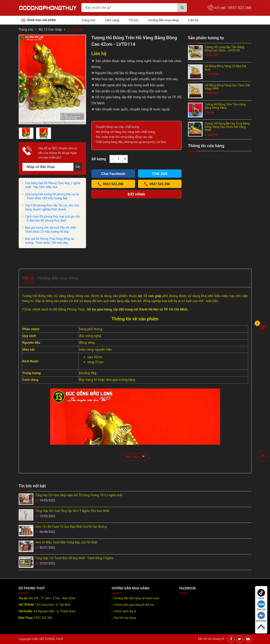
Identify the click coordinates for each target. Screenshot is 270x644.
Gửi (78, 167)
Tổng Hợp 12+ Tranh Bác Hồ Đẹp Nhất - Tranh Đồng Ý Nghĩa (74, 558)
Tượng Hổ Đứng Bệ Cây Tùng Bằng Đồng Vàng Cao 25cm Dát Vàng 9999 (227, 127)
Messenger (261, 617)
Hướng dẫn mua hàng (163, 20)
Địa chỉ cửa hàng (125, 618)
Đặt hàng (136, 194)
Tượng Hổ (75, 30)
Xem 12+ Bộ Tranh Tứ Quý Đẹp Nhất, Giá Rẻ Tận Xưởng (71, 527)
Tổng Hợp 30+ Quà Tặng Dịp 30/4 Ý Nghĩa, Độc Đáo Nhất (72, 511)
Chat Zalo (261, 605)
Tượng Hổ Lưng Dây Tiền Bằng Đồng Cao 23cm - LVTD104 (225, 49)
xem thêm (135, 456)
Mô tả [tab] (28, 278)
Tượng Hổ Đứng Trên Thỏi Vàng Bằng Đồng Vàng (225, 106)
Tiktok (261, 594)
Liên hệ (193, 20)
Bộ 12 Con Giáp (50, 30)
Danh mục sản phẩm (42, 20)
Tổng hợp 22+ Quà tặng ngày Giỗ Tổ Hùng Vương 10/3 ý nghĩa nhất (79, 495)
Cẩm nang (112, 20)
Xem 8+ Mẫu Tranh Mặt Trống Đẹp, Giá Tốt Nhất (67, 542)
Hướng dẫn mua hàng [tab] (58, 278)
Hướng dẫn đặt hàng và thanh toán (137, 598)
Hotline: (233, 8)
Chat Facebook (113, 174)
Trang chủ (88, 20)
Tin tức (134, 20)
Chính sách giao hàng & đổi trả (134, 605)
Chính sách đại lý (125, 611)
